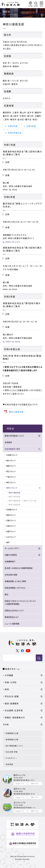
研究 (7, 689)
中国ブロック (11, 526)
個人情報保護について (15, 746)
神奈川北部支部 (14, 505)
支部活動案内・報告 (12, 449)
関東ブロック (11, 466)
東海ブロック (11, 515)
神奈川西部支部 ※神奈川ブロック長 (22, 501)
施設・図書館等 (12, 703)
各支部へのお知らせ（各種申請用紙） (19, 568)
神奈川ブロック (12, 488)
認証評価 (9, 764)
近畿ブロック (11, 520)
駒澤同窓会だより (12, 617)
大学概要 (9, 675)
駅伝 (6, 594)
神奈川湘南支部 (14, 493)
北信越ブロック (12, 509)
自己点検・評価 (12, 752)
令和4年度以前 (15, 133)
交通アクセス (35, 783)
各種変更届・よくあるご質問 (15, 581)
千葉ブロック (11, 477)
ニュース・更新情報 (12, 624)
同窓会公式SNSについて (14, 611)
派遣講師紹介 (10, 561)
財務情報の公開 (12, 733)
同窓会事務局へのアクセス (15, 588)
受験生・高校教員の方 (15, 717)
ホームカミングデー (12, 548)
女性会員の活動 (11, 575)
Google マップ (20, 783)
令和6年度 (13, 126)
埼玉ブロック (11, 471)
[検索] (18, 658)
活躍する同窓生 (11, 555)
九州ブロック (11, 537)
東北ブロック (11, 460)
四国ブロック (11, 531)
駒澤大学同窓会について (14, 436)
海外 (8, 542)
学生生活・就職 (12, 696)
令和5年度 (31, 126)
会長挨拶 (8, 442)
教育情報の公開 (12, 739)
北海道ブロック (12, 455)
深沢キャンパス (20, 789)
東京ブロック (11, 482)
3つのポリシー (12, 758)
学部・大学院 (11, 682)
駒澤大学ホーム (12, 669)
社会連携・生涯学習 (14, 710)
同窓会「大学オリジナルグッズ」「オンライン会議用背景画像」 (20, 602)
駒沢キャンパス (20, 775)
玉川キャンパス (20, 803)
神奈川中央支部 (14, 497)
